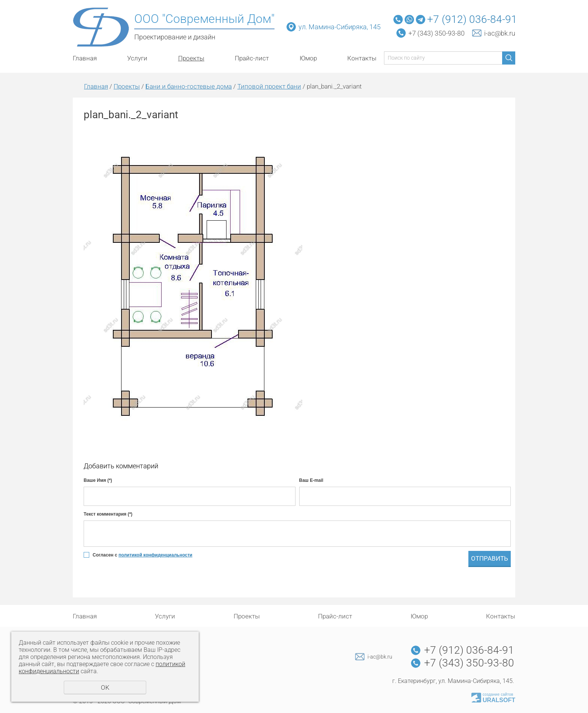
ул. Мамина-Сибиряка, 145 (340, 27)
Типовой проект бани (269, 86)
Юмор (308, 58)
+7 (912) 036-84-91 (472, 19)
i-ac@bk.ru (500, 33)
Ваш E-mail (311, 480)
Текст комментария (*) (108, 514)
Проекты (191, 58)
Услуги (137, 58)
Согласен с (142, 555)
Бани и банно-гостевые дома (189, 86)
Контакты (362, 58)
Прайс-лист (252, 58)
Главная (85, 58)
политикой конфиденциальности (155, 555)
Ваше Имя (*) (98, 480)
